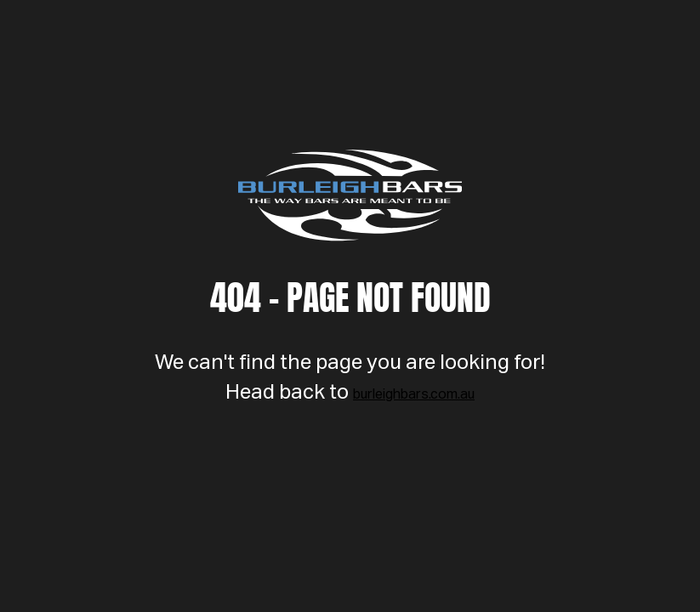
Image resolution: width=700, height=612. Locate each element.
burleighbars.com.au (414, 395)
